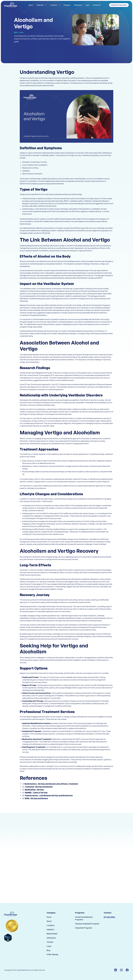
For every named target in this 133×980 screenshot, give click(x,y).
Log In (87, 5)
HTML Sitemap (52, 957)
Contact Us (97, 5)
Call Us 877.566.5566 (119, 5)
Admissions (78, 5)
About (31, 5)
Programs (67, 5)
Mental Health (52, 937)
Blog (48, 953)
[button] (42, 5)
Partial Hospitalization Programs (84, 921)
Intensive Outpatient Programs (87, 927)
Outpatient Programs (84, 931)
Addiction (50, 932)
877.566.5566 (109, 920)
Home (49, 920)
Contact (50, 945)
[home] (14, 5)
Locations (51, 928)
